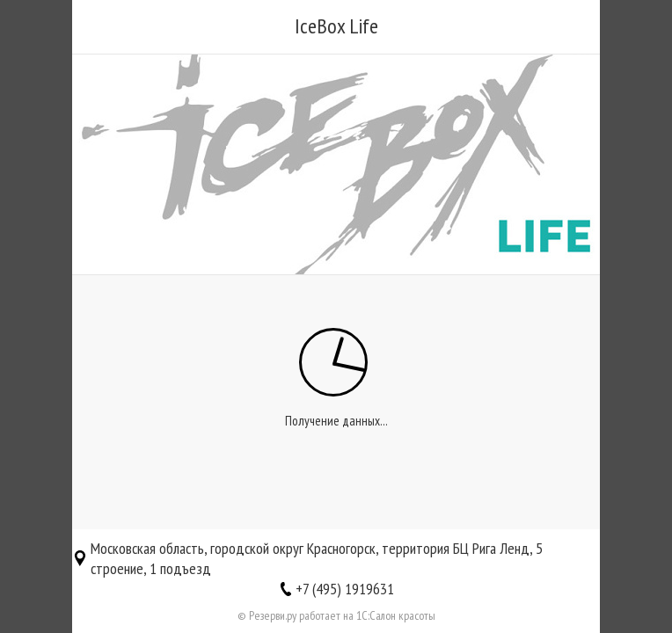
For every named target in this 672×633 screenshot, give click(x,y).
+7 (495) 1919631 (345, 589)
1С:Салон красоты (396, 615)
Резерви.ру (273, 615)
